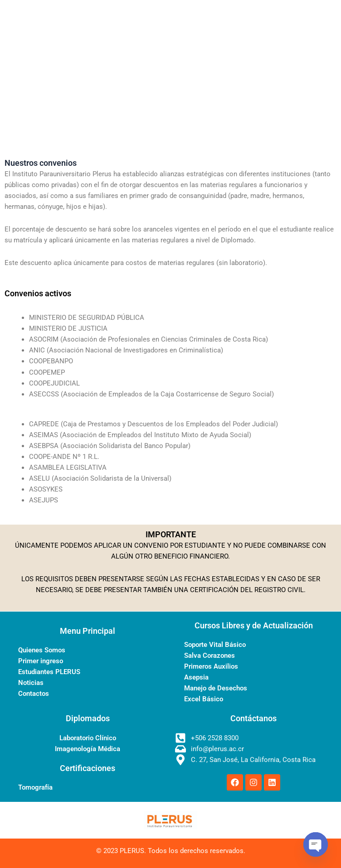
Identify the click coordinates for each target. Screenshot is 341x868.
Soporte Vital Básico (215, 645)
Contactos (34, 694)
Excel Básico (204, 699)
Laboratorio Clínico (88, 738)
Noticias (31, 683)
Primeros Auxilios (211, 666)
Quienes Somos (42, 650)
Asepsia (196, 677)
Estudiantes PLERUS (49, 672)
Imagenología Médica (88, 749)
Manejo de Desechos (216, 688)
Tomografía (35, 787)
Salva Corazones (209, 656)
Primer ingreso (41, 661)
